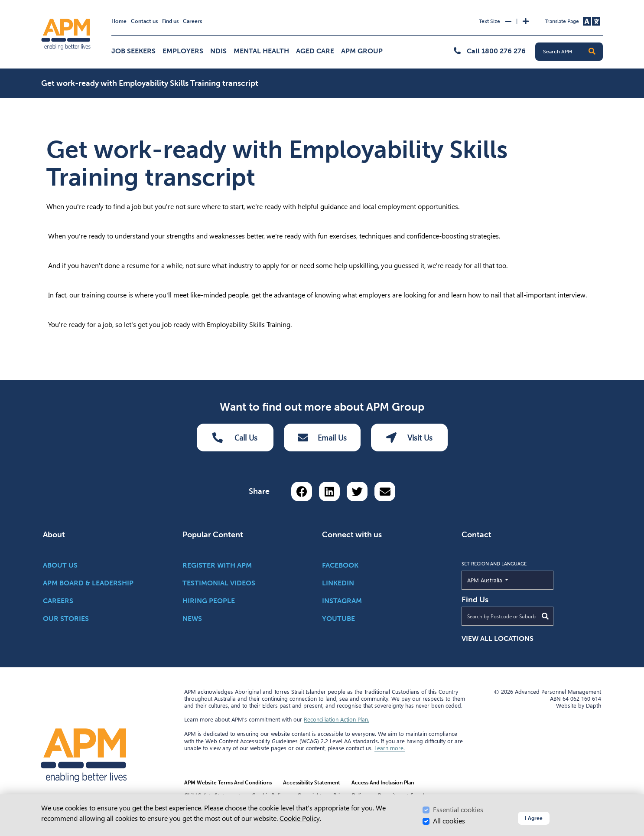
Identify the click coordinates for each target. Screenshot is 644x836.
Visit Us (409, 438)
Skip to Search (40, 4)
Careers (192, 21)
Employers (183, 51)
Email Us (322, 438)
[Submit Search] (545, 616)
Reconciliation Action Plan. (337, 719)
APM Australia (505, 580)
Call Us (235, 438)
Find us (170, 21)
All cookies (449, 821)
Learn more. (390, 748)
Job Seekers (133, 51)
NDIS (218, 51)
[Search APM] (572, 52)
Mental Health (261, 51)
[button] (592, 52)
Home (119, 21)
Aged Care (315, 51)
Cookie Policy (300, 818)
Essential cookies (458, 810)
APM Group (362, 51)
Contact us (144, 21)
